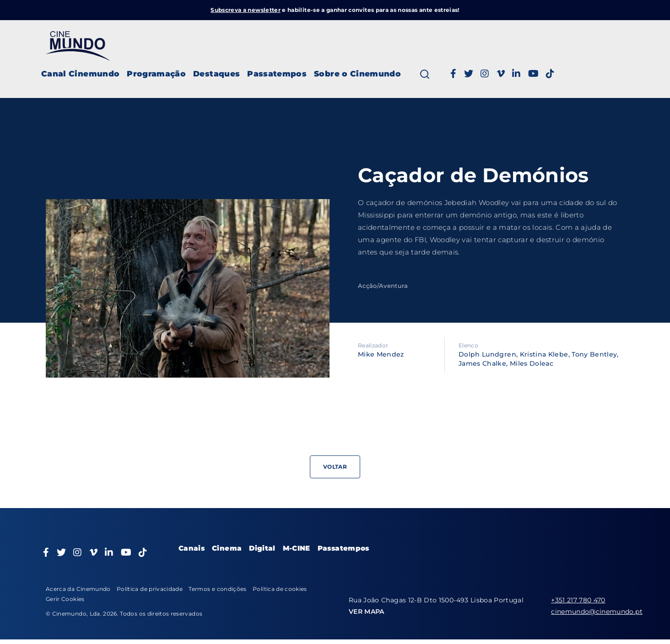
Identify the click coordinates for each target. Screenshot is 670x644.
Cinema (227, 548)
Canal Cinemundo (80, 74)
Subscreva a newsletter (246, 10)
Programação (156, 74)
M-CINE (297, 548)
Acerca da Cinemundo (78, 589)
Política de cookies (280, 589)
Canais (192, 548)
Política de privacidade (150, 589)
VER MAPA (367, 612)
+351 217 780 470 (578, 600)
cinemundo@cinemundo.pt (597, 612)
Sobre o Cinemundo (357, 74)
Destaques (216, 74)
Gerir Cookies (65, 599)
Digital (262, 548)
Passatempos (277, 74)
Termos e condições (217, 589)
